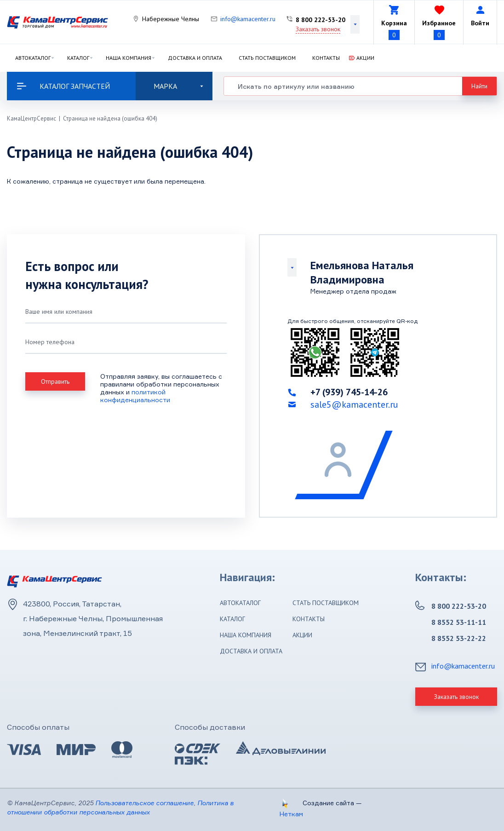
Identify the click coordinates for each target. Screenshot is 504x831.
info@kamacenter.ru (248, 19)
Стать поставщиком (267, 58)
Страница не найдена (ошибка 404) (110, 118)
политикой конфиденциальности (135, 396)
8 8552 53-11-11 (459, 622)
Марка (178, 86)
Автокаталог (33, 58)
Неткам (291, 814)
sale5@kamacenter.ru (354, 404)
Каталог (78, 58)
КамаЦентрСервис (31, 118)
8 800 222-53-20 (321, 20)
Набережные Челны (171, 19)
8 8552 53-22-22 (459, 638)
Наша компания (129, 58)
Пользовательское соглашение (144, 803)
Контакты (326, 58)
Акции (365, 58)
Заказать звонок (318, 29)
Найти (479, 86)
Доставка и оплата (195, 58)
